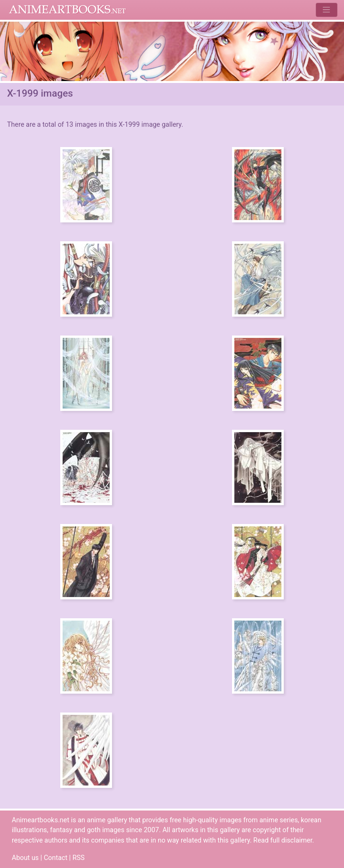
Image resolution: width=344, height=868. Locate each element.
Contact (56, 858)
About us (25, 858)
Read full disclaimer (283, 840)
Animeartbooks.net (68, 10)
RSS (79, 858)
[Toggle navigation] (326, 10)
